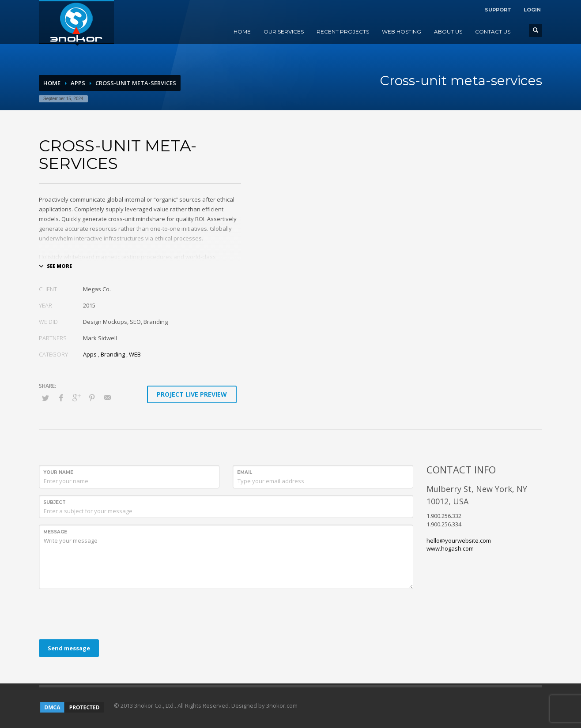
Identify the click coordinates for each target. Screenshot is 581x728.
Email (245, 472)
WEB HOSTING (402, 32)
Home (52, 83)
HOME (242, 32)
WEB (135, 354)
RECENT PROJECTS (343, 32)
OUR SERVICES (284, 32)
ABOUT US (448, 32)
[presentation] (106, 613)
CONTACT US (493, 32)
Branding (113, 354)
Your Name (58, 472)
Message (55, 532)
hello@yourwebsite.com (459, 540)
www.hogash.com (450, 548)
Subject (55, 502)
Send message (69, 648)
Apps (78, 83)
